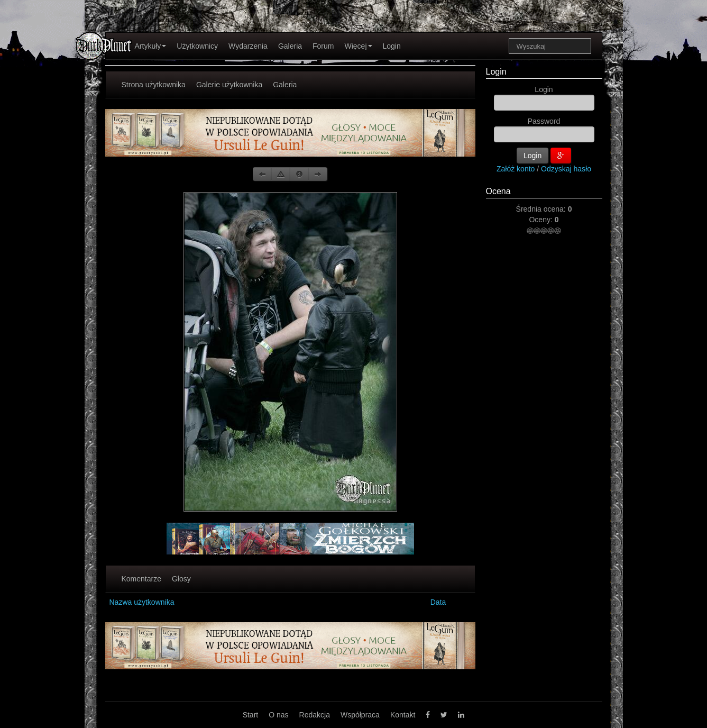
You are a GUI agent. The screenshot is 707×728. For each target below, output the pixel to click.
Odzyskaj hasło (566, 169)
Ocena (498, 191)
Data (438, 602)
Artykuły (151, 46)
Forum (323, 46)
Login (392, 46)
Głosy (181, 579)
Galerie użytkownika (229, 85)
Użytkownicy (197, 46)
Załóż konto (516, 169)
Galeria (290, 46)
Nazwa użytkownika (142, 602)
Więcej (358, 46)
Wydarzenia (248, 46)
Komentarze (141, 579)
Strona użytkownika (154, 85)
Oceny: (541, 220)
